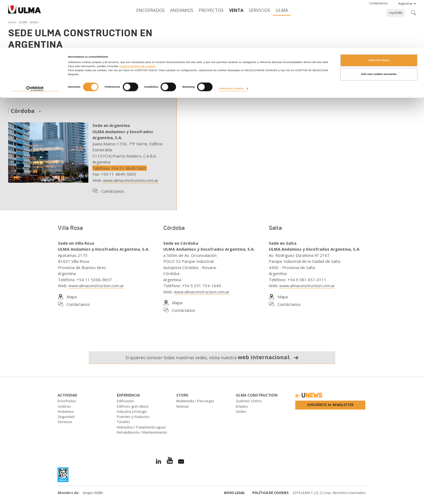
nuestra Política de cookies (137, 19)
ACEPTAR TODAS (379, 13)
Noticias (183, 406)
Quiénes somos (249, 401)
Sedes (241, 411)
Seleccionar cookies (231, 41)
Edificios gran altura (133, 406)
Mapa (72, 297)
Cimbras (64, 406)
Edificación (125, 401)
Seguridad (66, 417)
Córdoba (23, 111)
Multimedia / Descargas (195, 401)
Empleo (242, 406)
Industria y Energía (132, 411)
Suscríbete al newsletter (330, 405)
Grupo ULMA (93, 493)
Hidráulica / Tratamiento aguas (141, 427)
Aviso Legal (234, 493)
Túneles (123, 422)
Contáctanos (113, 191)
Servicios (65, 422)
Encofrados (67, 401)
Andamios (66, 411)
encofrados (71, 64)
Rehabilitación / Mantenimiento (142, 432)
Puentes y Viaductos (133, 417)
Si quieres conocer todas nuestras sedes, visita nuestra (212, 357)
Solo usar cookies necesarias (379, 27)
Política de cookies (270, 493)
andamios (99, 64)
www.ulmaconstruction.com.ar (131, 180)
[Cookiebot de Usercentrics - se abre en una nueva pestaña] (35, 41)
